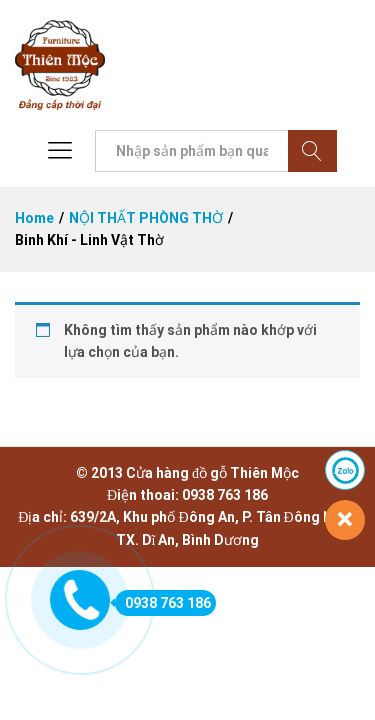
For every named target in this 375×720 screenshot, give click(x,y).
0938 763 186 (163, 603)
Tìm (312, 151)
